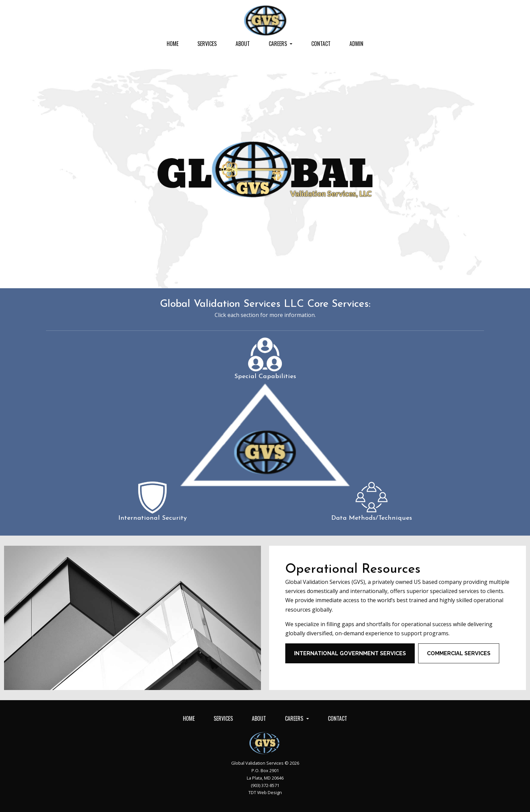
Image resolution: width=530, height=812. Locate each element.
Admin (356, 44)
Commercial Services (459, 653)
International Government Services (350, 653)
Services (207, 44)
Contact (321, 44)
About (243, 44)
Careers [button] (279, 44)
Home (173, 44)
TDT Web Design (265, 792)
